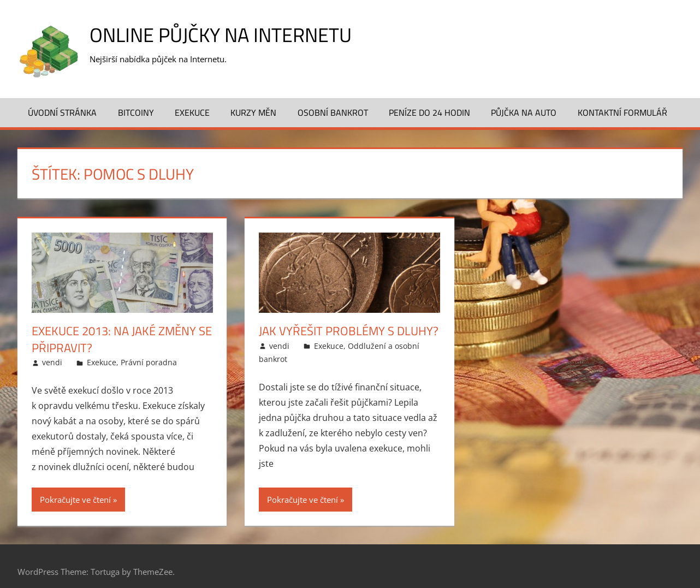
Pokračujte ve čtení (75, 500)
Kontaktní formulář (622, 112)
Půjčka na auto (524, 112)
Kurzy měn (253, 112)
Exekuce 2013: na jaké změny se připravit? (122, 339)
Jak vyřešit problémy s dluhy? (349, 331)
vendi (52, 362)
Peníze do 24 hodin (429, 112)
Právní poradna (149, 362)
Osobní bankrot (333, 112)
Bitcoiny (136, 112)
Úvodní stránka (62, 112)
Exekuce (192, 112)
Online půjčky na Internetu (221, 35)
